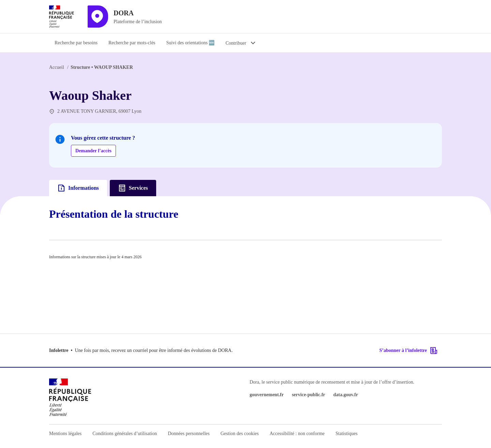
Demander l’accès (93, 151)
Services (133, 188)
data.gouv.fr (346, 395)
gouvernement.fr (267, 395)
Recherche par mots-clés (132, 43)
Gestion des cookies (240, 434)
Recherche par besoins (76, 43)
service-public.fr (309, 395)
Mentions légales (65, 434)
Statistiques (347, 434)
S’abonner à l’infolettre (409, 351)
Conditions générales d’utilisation (125, 434)
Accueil (57, 67)
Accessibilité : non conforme (297, 434)
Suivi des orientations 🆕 (191, 43)
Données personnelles (189, 434)
